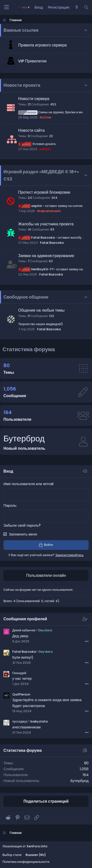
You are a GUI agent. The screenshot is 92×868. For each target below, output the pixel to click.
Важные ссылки (21, 30)
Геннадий (19, 673)
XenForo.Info (37, 846)
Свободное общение (26, 297)
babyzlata (39, 721)
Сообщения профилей (25, 619)
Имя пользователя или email (28, 484)
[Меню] (6, 7)
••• (87, 641)
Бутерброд (24, 438)
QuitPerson (21, 694)
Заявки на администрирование (46, 256)
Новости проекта (22, 85)
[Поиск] (86, 7)
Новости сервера (34, 99)
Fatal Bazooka (52, 243)
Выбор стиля (12, 855)
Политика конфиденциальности (26, 862)
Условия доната (37, 144)
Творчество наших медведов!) (40, 324)
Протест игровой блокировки (44, 192)
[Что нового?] (76, 7)
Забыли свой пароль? (22, 525)
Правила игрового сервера (42, 45)
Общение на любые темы (41, 310)
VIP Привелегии (32, 61)
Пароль (10, 505)
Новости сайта (31, 130)
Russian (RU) (36, 855)
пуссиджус (20, 721)
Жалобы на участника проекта (46, 224)
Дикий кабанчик (24, 630)
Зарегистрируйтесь (69, 555)
